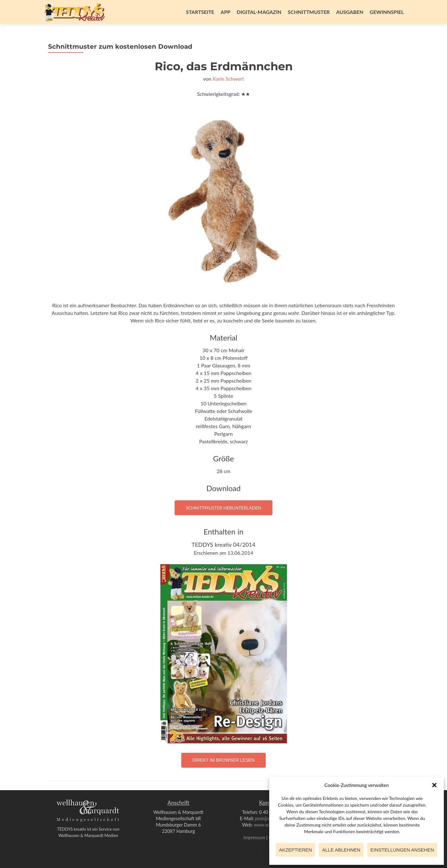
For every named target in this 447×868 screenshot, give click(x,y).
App (225, 12)
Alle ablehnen (341, 850)
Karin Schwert (228, 79)
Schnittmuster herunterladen (223, 508)
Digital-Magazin (259, 12)
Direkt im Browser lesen (223, 760)
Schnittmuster (309, 12)
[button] (434, 785)
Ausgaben (350, 12)
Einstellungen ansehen (402, 850)
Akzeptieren (295, 850)
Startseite (200, 12)
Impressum (254, 837)
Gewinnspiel (387, 12)
